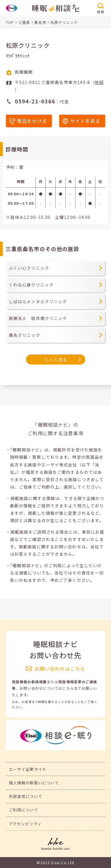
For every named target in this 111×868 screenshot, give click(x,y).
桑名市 (40, 22)
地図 (99, 82)
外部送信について (26, 796)
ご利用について (24, 810)
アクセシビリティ (25, 824)
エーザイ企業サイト (28, 769)
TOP (10, 22)
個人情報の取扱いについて (34, 783)
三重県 (24, 22)
